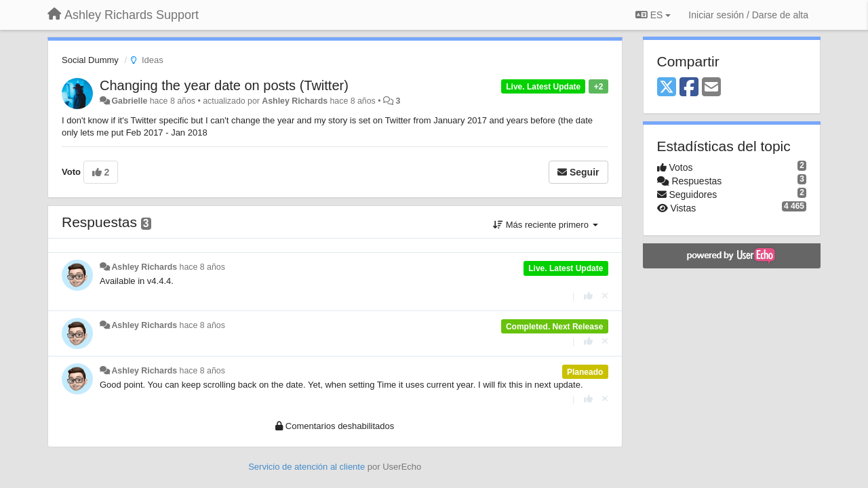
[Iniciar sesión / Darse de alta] (748, 15)
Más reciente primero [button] (545, 225)
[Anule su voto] (605, 296)
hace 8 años (202, 267)
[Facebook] (689, 88)
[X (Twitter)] (667, 88)
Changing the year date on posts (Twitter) (224, 85)
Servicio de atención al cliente (308, 467)
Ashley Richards (295, 101)
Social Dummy (90, 60)
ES (653, 15)
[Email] (711, 88)
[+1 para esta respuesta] (588, 296)
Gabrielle (129, 101)
